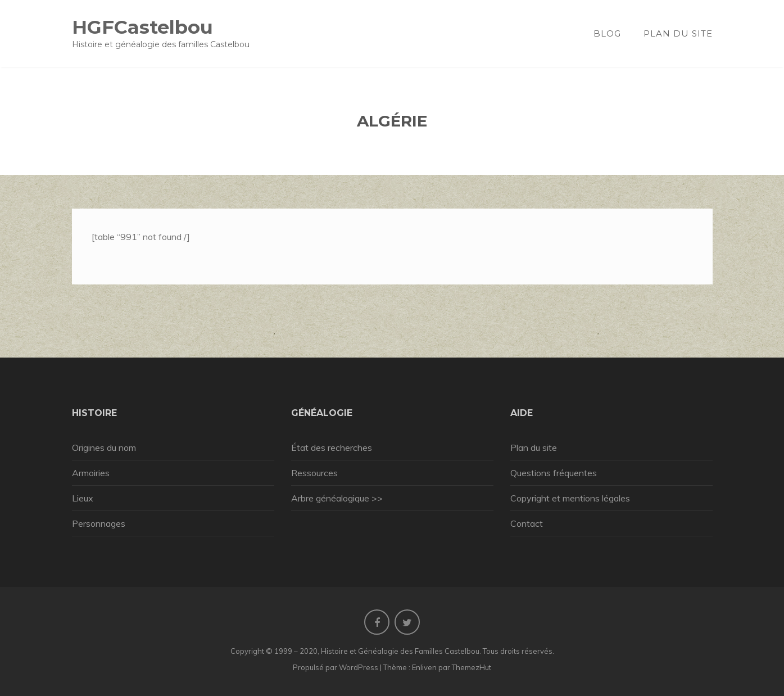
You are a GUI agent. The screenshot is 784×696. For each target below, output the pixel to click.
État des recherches (332, 448)
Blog (607, 33)
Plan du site (678, 33)
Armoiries (91, 473)
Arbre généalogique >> (337, 498)
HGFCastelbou (142, 27)
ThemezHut (472, 667)
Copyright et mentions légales (570, 498)
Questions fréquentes (554, 473)
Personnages (99, 523)
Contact (527, 523)
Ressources (314, 473)
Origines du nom (104, 448)
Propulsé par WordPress (336, 667)
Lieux (83, 498)
